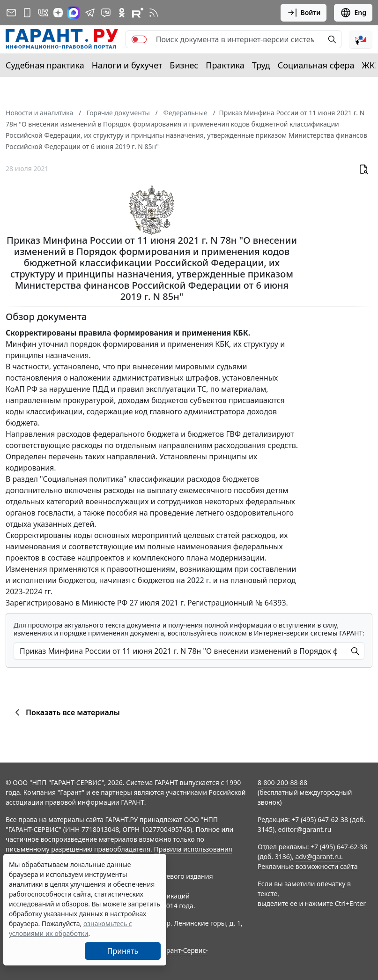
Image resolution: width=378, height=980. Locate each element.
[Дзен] (58, 13)
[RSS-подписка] (154, 13)
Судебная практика (45, 65)
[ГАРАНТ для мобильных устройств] (27, 13)
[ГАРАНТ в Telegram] (90, 13)
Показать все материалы (66, 712)
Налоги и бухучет (127, 65)
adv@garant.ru (318, 857)
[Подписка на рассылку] (11, 13)
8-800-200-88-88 (282, 782)
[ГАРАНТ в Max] (74, 13)
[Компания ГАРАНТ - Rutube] (138, 13)
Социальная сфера (316, 65)
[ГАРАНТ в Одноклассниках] (122, 13)
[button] (361, 39)
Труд (261, 65)
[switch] (139, 39)
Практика (225, 65)
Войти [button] (304, 13)
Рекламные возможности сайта (308, 866)
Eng (353, 13)
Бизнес (184, 65)
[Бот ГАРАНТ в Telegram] (106, 13)
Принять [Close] (123, 951)
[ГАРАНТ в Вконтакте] (43, 13)
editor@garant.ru (305, 829)
